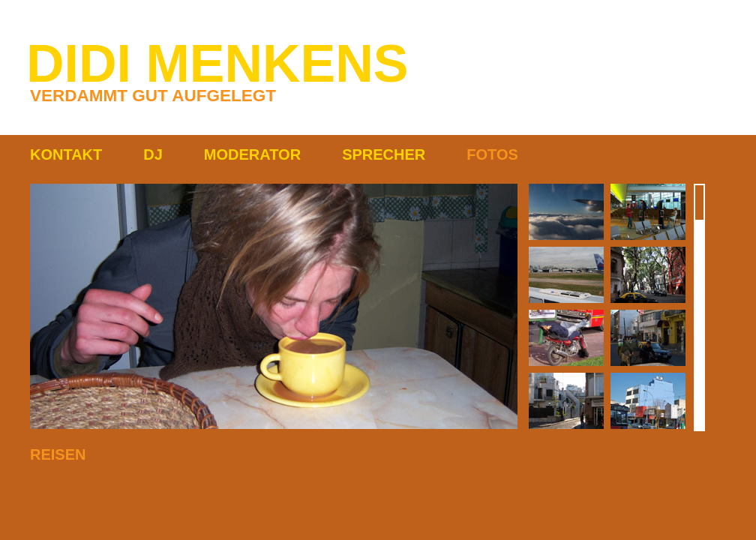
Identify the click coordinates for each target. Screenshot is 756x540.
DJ (153, 154)
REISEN (58, 454)
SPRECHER (384, 154)
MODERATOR (252, 154)
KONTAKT (66, 154)
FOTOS (492, 154)
